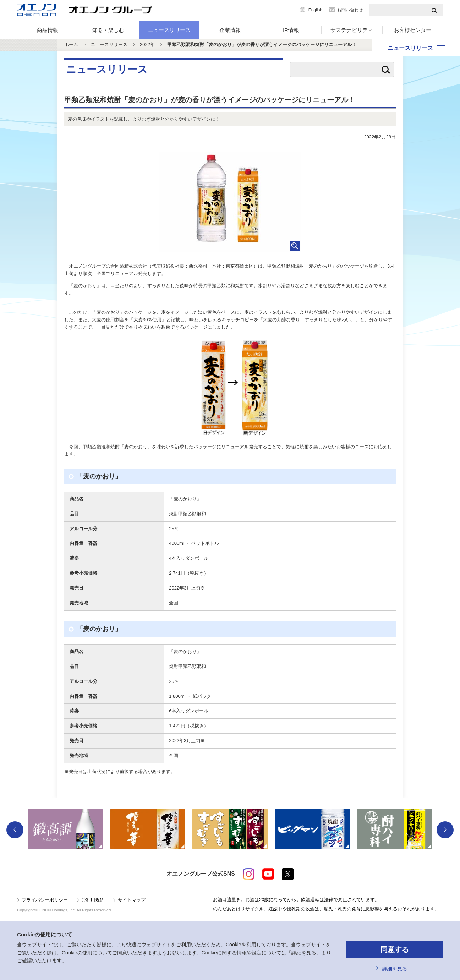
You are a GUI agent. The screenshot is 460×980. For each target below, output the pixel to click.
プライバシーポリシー (45, 900)
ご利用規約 (93, 900)
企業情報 (230, 30)
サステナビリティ (352, 30)
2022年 (147, 45)
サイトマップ (132, 900)
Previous (15, 830)
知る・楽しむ (108, 30)
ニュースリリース (169, 30)
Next (445, 830)
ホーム (71, 45)
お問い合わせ (350, 10)
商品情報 (48, 30)
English (315, 10)
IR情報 (291, 30)
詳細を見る (395, 969)
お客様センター (413, 30)
